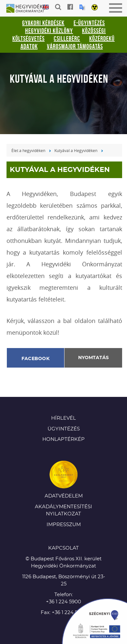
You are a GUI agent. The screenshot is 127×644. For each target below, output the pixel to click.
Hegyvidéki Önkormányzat (28, 9)
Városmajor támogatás (75, 46)
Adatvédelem (64, 496)
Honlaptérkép (63, 439)
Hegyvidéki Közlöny (49, 31)
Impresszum (64, 525)
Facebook (35, 359)
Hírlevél (63, 418)
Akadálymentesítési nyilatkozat (63, 511)
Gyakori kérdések (43, 23)
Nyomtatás (93, 358)
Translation (82, 7)
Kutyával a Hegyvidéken (76, 150)
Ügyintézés (64, 429)
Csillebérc (67, 38)
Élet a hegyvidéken (28, 150)
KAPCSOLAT (63, 548)
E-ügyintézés (89, 23)
